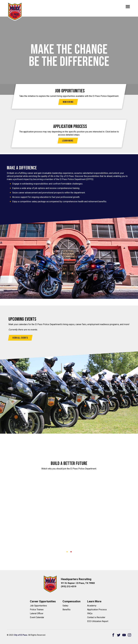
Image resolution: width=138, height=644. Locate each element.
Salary (65, 606)
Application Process (97, 610)
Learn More (68, 141)
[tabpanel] (69, 503)
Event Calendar (37, 617)
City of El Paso (21, 635)
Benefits (67, 610)
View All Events (20, 338)
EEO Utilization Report (98, 621)
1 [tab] (67, 552)
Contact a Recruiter (96, 617)
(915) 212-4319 (69, 586)
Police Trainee (37, 610)
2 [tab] (71, 552)
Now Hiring (68, 102)
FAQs (90, 613)
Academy (92, 606)
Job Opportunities (38, 606)
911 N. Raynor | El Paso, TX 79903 (78, 583)
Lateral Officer (37, 613)
